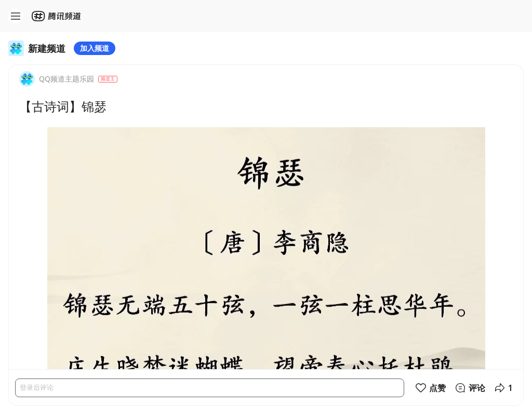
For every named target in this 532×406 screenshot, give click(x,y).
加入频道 (95, 48)
